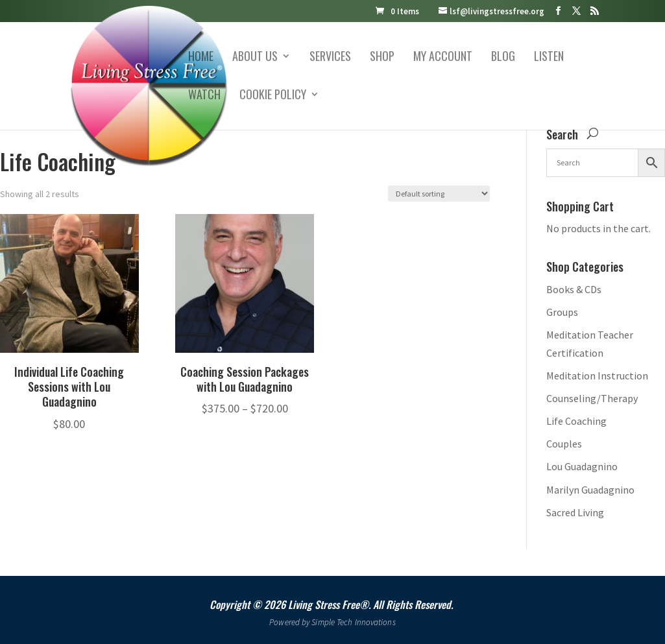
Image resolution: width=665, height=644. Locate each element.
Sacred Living (575, 512)
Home (201, 58)
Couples (564, 444)
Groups (562, 312)
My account (443, 58)
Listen (549, 58)
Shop (382, 58)
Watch (204, 96)
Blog (503, 58)
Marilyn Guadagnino (590, 490)
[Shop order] (439, 194)
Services (330, 58)
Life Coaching (576, 421)
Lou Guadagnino (582, 466)
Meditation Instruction (597, 376)
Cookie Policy (273, 96)
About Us (255, 58)
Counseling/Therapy (592, 398)
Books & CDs (574, 289)
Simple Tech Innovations (353, 622)
